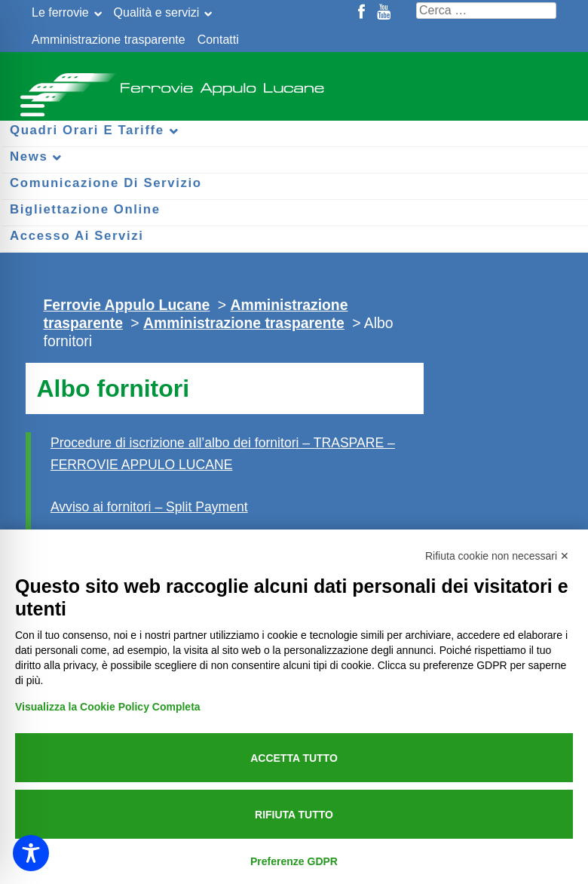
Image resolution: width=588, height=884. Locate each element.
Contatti (218, 40)
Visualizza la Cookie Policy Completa (108, 707)
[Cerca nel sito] (486, 11)
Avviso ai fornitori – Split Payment (149, 507)
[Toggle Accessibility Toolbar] (31, 853)
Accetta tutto (294, 758)
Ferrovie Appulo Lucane (294, 83)
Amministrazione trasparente (109, 40)
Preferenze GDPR (294, 861)
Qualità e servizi (157, 12)
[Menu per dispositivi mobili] (30, 104)
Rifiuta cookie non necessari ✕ (497, 556)
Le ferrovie (60, 12)
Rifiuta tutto (294, 815)
